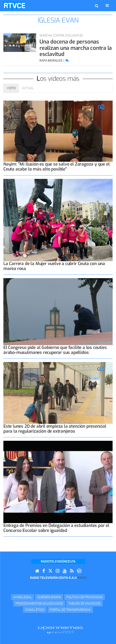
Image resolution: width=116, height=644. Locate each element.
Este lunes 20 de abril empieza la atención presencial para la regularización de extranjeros (55, 429)
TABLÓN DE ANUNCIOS (84, 603)
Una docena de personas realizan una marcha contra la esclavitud (76, 48)
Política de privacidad (84, 597)
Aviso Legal (22, 597)
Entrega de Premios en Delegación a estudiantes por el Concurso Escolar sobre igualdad (56, 528)
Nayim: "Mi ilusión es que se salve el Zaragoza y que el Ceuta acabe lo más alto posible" (56, 167)
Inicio (82, 578)
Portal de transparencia (70, 610)
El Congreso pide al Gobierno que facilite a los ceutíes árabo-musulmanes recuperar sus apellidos (55, 350)
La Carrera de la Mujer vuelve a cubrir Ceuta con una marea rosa (54, 266)
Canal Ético (35, 610)
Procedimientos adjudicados (39, 603)
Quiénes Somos (49, 597)
